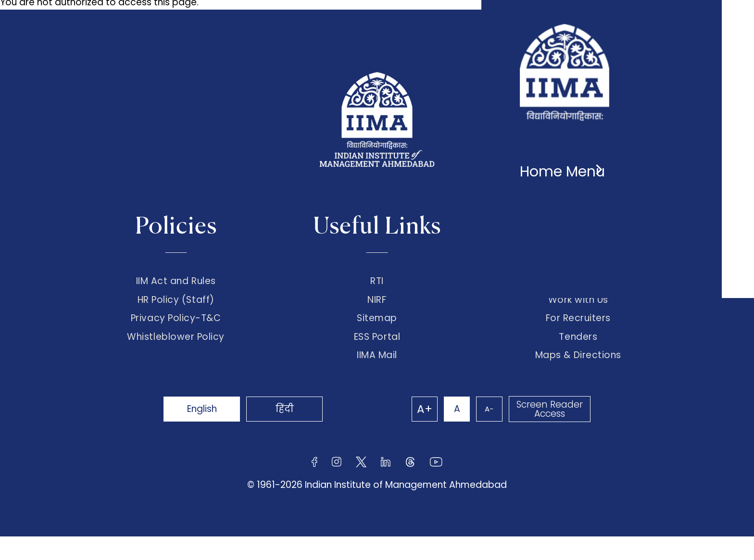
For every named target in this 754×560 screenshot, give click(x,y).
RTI (377, 281)
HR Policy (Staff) (176, 306)
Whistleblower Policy (176, 355)
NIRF (377, 306)
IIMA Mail (377, 379)
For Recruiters (578, 330)
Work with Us (578, 306)
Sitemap (377, 330)
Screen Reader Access (548, 433)
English (209, 432)
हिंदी (305, 432)
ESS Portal (377, 355)
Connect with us (578, 281)
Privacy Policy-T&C (176, 330)
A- (483, 432)
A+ (407, 433)
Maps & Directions (578, 379)
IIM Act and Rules (176, 281)
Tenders (578, 355)
